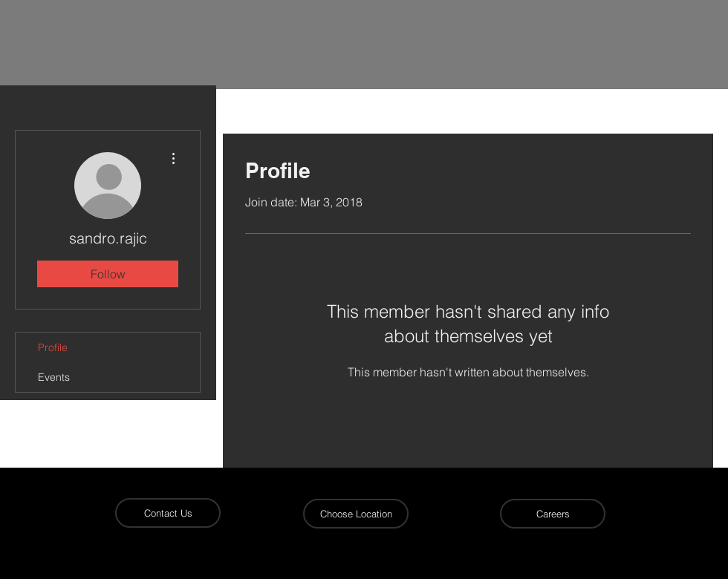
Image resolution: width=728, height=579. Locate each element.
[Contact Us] (168, 513)
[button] (356, 514)
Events (54, 377)
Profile (53, 347)
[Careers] (553, 514)
